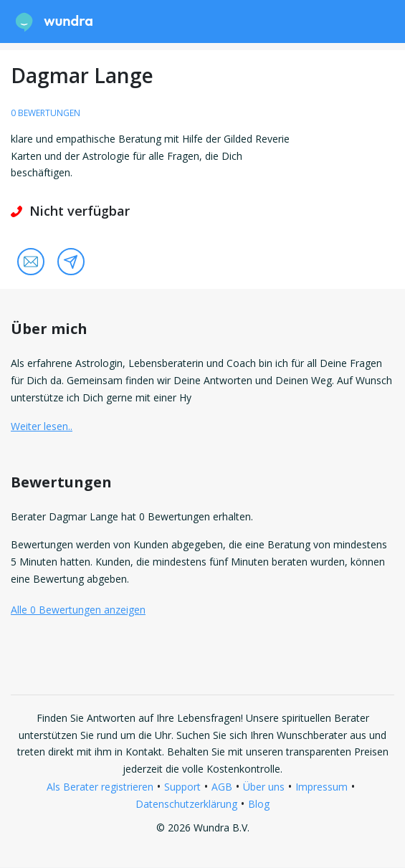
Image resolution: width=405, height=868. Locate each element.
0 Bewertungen (46, 113)
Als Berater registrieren (100, 787)
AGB (222, 787)
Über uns (264, 787)
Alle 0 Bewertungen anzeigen (78, 610)
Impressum (321, 787)
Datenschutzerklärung (186, 804)
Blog (259, 804)
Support (182, 787)
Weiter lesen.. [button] (42, 426)
